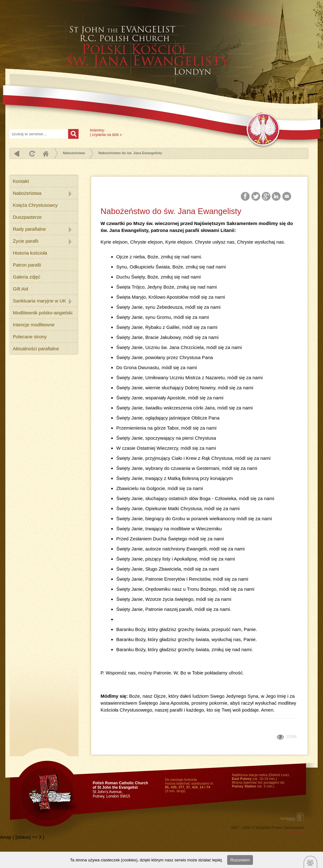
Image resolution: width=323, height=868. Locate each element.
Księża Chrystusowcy (35, 205)
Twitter (256, 197)
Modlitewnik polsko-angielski (43, 313)
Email (287, 197)
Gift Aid (20, 289)
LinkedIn (277, 197)
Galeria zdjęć (27, 277)
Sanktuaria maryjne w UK (39, 301)
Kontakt (21, 181)
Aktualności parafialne (36, 349)
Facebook (246, 197)
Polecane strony (30, 337)
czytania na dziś (105, 135)
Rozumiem (240, 860)
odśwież (31, 153)
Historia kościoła (30, 253)
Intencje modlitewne (34, 325)
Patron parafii (27, 265)
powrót (17, 153)
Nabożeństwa (74, 153)
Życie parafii (26, 241)
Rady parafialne (29, 229)
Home (46, 153)
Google (266, 197)
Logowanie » (293, 832)
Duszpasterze (27, 217)
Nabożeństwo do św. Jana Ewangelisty (130, 153)
